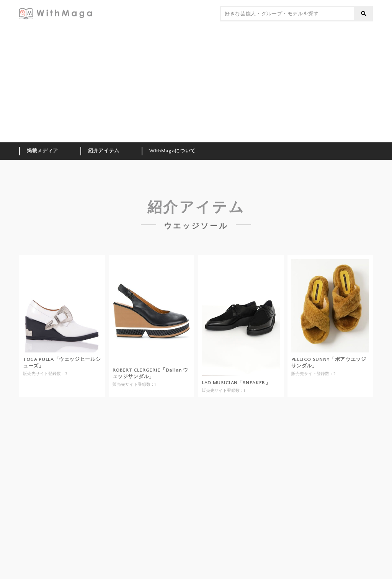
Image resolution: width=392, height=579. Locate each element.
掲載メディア (42, 151)
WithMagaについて (172, 151)
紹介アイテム (104, 151)
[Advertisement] (196, 85)
